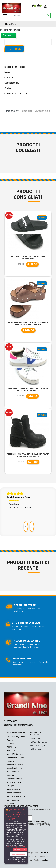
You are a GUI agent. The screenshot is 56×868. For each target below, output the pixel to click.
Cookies (10, 761)
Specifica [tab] (27, 111)
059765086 (12, 721)
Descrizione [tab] (13, 111)
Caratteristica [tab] (42, 111)
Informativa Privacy (15, 765)
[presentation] (26, 527)
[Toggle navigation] (5, 16)
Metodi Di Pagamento (16, 737)
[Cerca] (27, 15)
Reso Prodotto (13, 751)
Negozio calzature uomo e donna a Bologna (14, 782)
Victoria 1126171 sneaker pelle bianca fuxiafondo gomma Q (28, 389)
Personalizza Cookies (18, 854)
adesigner (45, 860)
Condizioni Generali (15, 758)
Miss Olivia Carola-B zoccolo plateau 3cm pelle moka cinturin (28, 323)
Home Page (11, 24)
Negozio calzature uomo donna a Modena (14, 772)
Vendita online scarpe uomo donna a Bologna (16, 800)
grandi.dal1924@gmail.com (20, 725)
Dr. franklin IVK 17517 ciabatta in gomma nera (28, 258)
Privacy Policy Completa (16, 847)
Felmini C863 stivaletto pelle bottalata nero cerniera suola (28, 455)
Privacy (41, 821)
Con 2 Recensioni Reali (18, 497)
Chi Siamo (11, 747)
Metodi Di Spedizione (16, 754)
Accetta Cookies (20, 849)
